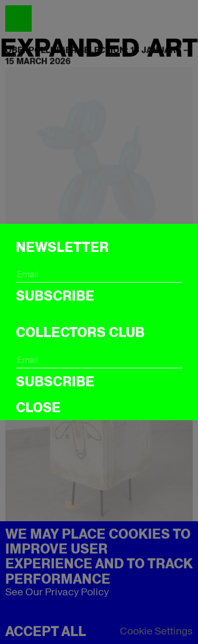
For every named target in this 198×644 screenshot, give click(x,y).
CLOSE (38, 407)
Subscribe (55, 296)
